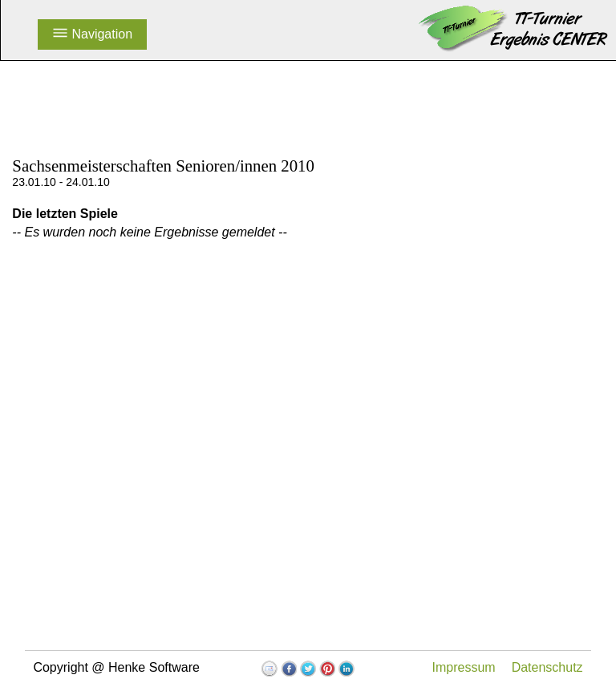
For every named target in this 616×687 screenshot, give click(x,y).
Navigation (92, 34)
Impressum (464, 667)
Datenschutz (547, 667)
